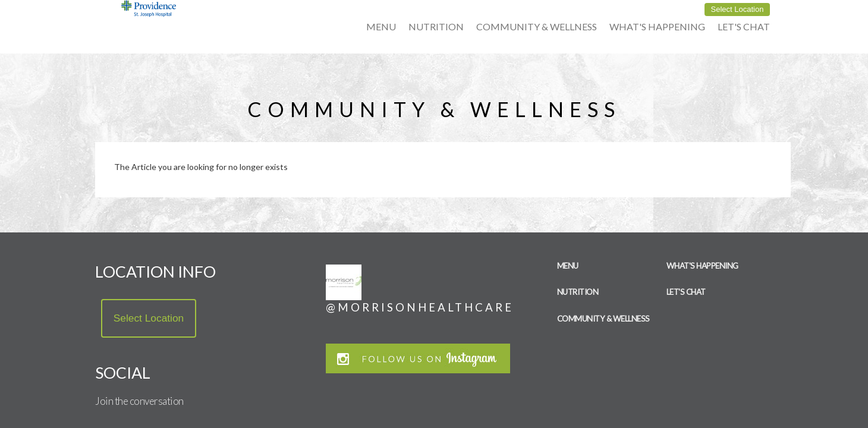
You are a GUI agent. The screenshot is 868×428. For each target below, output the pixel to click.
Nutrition (436, 26)
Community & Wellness (537, 26)
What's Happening (657, 26)
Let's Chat (744, 26)
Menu (381, 26)
